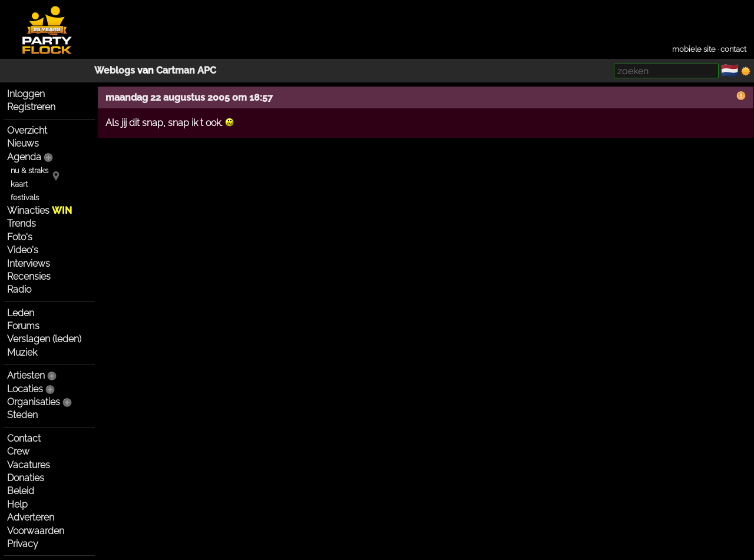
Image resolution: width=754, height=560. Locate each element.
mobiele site (694, 49)
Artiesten (26, 375)
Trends (22, 223)
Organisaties (34, 402)
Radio (19, 289)
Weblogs (115, 70)
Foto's (20, 237)
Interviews (29, 264)
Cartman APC (186, 70)
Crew (18, 451)
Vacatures (29, 465)
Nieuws (23, 143)
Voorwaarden (36, 531)
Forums (23, 326)
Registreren (31, 107)
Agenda (24, 157)
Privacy (23, 544)
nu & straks (29, 170)
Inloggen (26, 94)
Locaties (25, 389)
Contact (24, 438)
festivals (25, 198)
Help (17, 504)
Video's (23, 250)
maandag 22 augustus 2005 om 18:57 (189, 97)
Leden (21, 313)
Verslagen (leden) (44, 339)
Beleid (21, 491)
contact (733, 49)
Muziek (22, 352)
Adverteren (31, 517)
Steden (22, 415)
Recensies (29, 276)
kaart (19, 184)
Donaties (26, 478)
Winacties (39, 211)
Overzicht (27, 130)
